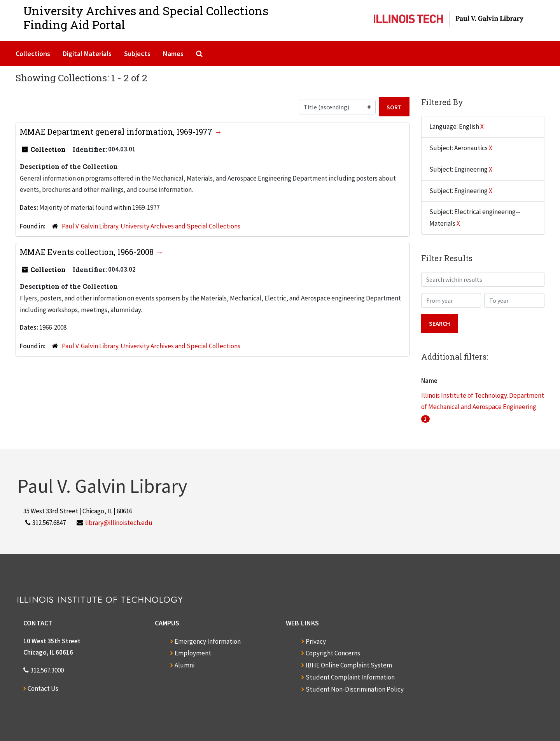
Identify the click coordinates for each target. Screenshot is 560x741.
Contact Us (43, 688)
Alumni (185, 665)
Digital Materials (87, 54)
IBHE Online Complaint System (349, 665)
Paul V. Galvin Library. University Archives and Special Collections (151, 226)
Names (173, 54)
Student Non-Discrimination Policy (355, 689)
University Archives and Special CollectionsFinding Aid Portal (146, 18)
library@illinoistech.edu (119, 523)
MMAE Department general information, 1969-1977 (117, 132)
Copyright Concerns (333, 653)
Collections (33, 54)
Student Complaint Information (350, 677)
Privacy (316, 641)
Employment (193, 653)
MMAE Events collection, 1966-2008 (88, 252)
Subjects (137, 54)
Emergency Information (208, 641)
